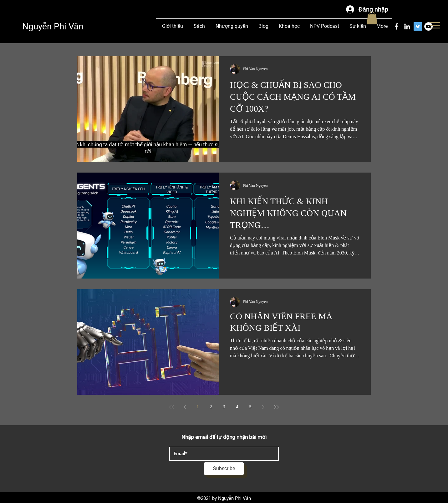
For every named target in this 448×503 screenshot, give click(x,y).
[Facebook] (397, 26)
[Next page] (263, 407)
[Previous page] (185, 407)
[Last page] (277, 407)
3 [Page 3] (224, 407)
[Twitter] (418, 26)
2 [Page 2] (211, 407)
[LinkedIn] (407, 26)
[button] (435, 25)
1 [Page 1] (198, 407)
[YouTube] (428, 26)
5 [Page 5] (250, 407)
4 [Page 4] (237, 407)
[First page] (171, 407)
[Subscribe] (224, 469)
